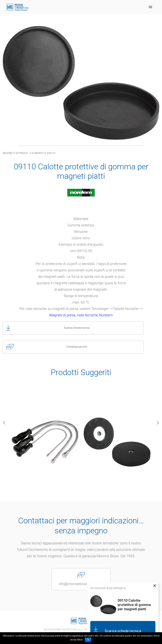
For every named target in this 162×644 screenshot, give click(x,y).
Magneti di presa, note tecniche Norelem (81, 315)
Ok (88, 640)
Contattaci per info (47, 347)
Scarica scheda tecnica (48, 328)
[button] (4, 423)
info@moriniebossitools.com (81, 579)
